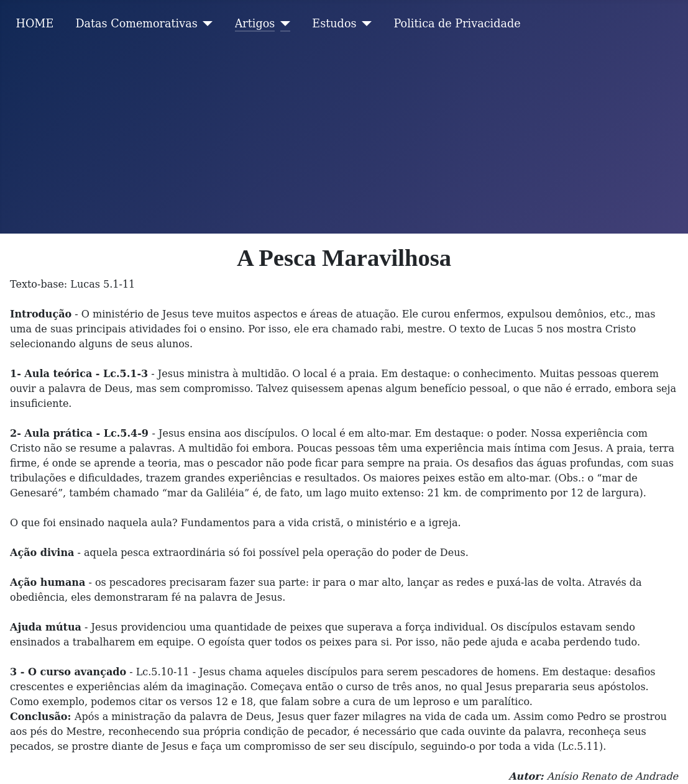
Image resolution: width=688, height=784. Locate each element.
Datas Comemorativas (136, 24)
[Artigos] (282, 24)
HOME (35, 24)
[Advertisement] (344, 140)
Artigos (255, 24)
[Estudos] (365, 24)
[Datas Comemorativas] (205, 24)
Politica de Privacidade (457, 24)
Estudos (334, 24)
